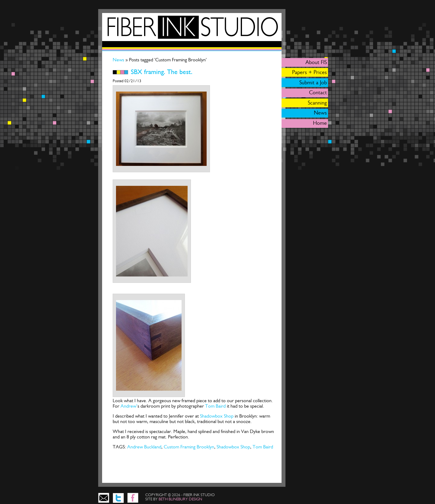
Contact (318, 92)
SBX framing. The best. (162, 72)
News (119, 60)
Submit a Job (313, 82)
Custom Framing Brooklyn (189, 447)
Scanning (317, 103)
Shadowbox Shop (217, 416)
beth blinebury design (180, 499)
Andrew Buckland (144, 447)
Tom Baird (215, 406)
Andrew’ (129, 406)
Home (320, 123)
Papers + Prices (309, 72)
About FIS (316, 62)
